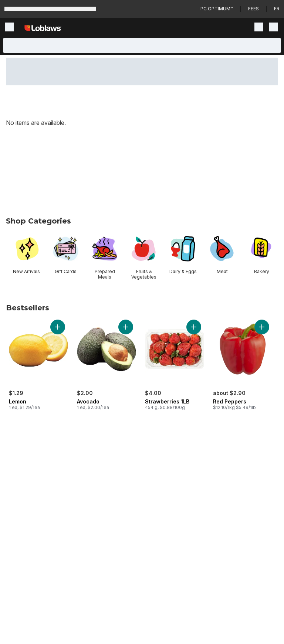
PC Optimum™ (217, 9)
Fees (253, 9)
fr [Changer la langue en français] (277, 9)
